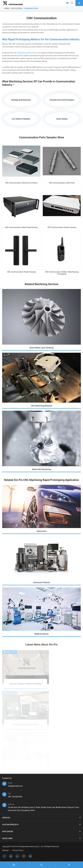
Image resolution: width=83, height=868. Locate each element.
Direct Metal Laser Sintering (42, 348)
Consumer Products (41, 582)
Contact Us (7, 778)
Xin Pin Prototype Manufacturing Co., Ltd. (28, 846)
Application (17, 8)
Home (7, 8)
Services (6, 818)
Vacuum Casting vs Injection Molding (26, 684)
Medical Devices (41, 634)
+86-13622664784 (15, 797)
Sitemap (5, 850)
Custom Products (10, 825)
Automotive (41, 531)
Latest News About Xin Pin (41, 645)
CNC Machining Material (42, 406)
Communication (31, 8)
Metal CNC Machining (41, 469)
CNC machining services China (25, 53)
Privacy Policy (18, 850)
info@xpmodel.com (15, 786)
